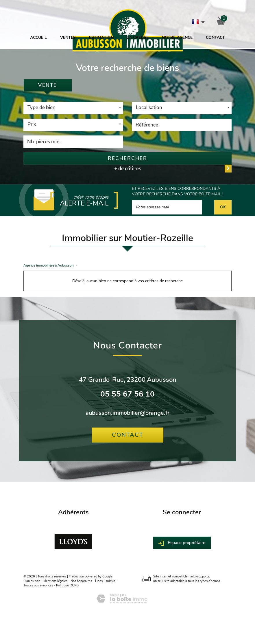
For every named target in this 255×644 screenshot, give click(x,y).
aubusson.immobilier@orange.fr (127, 413)
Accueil (38, 37)
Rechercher (127, 158)
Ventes (68, 37)
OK (223, 207)
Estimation (101, 37)
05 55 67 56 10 (127, 394)
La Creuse (138, 37)
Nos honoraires (81, 581)
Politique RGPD (67, 585)
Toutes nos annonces (38, 585)
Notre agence (177, 37)
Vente (48, 85)
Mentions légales (55, 581)
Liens (99, 581)
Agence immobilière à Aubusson (49, 265)
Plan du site (32, 581)
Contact (215, 37)
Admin (110, 581)
